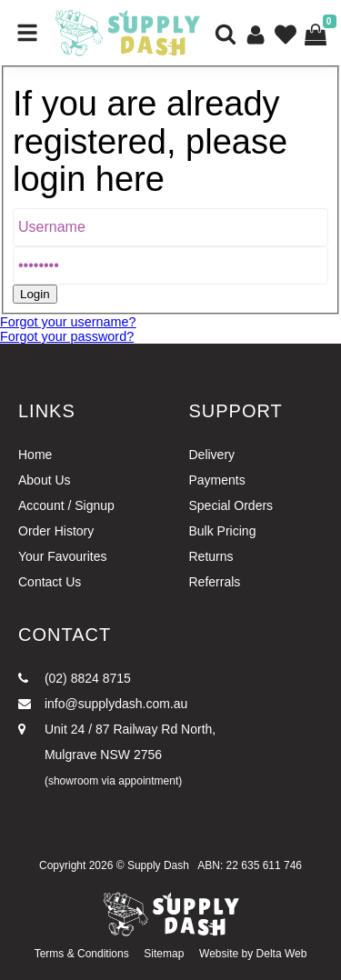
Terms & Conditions (82, 954)
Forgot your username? (68, 322)
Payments (217, 480)
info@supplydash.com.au (103, 704)
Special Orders (231, 505)
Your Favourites (63, 556)
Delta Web (282, 954)
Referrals (215, 582)
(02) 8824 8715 (75, 678)
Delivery (212, 455)
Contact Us (50, 582)
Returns (211, 556)
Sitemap (164, 954)
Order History (56, 531)
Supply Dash (158, 865)
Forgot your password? (67, 336)
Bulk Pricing (223, 531)
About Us (45, 480)
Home (35, 455)
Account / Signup (66, 505)
